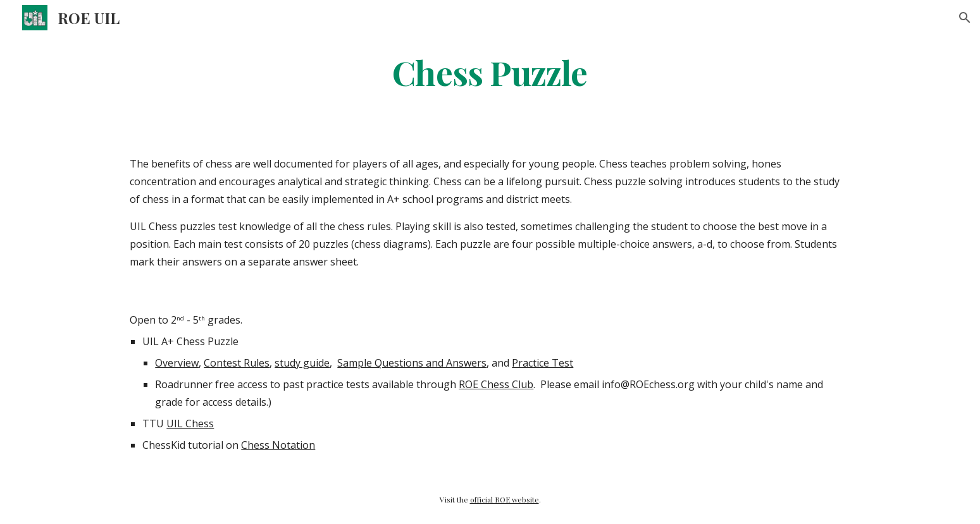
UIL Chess (190, 423)
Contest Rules (237, 363)
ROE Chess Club (496, 384)
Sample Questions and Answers (412, 363)
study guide (302, 363)
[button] (965, 18)
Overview (177, 363)
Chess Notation (278, 445)
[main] (490, 72)
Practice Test (543, 363)
